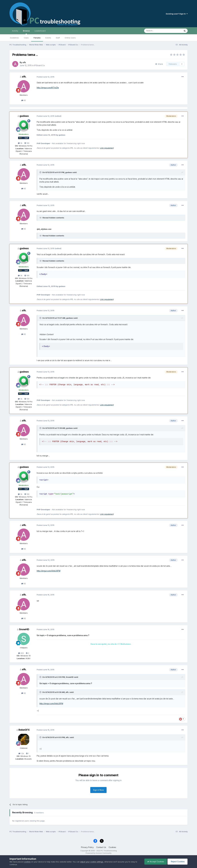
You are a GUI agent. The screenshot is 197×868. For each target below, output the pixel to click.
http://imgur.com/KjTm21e (48, 88)
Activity (15, 31)
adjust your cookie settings (92, 862)
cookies (27, 862)
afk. (24, 62)
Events (48, 38)
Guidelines (14, 38)
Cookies (112, 847)
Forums (37, 38)
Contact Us (101, 847)
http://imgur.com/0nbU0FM (49, 571)
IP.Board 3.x (40, 65)
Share (159, 64)
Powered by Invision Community (99, 853)
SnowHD (24, 629)
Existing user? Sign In (177, 14)
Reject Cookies (177, 862)
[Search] (156, 31)
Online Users (70, 38)
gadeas (24, 116)
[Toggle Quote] (41, 172)
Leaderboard (40, 31)
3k (20, 143)
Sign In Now (98, 790)
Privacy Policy (87, 847)
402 (21, 653)
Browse (26, 32)
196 (27, 143)
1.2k (21, 753)
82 (24, 100)
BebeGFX (24, 730)
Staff (58, 38)
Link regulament (107, 148)
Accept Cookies (156, 862)
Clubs (26, 38)
